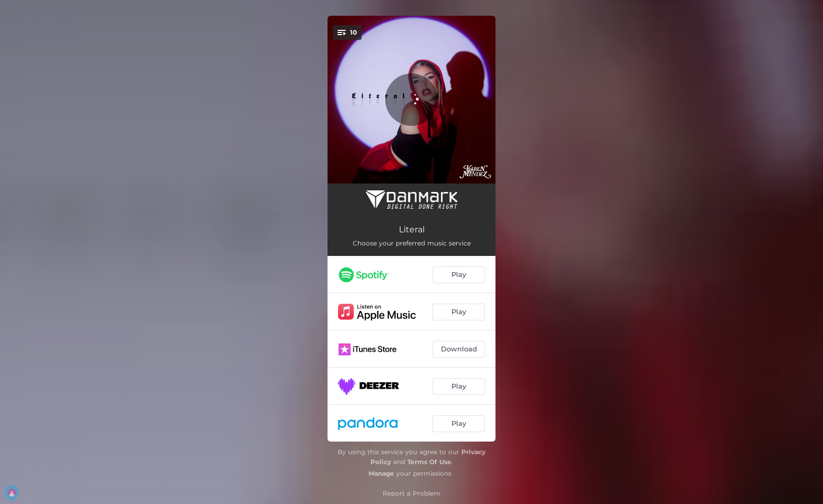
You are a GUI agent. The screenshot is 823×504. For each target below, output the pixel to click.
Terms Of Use (429, 462)
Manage (381, 473)
